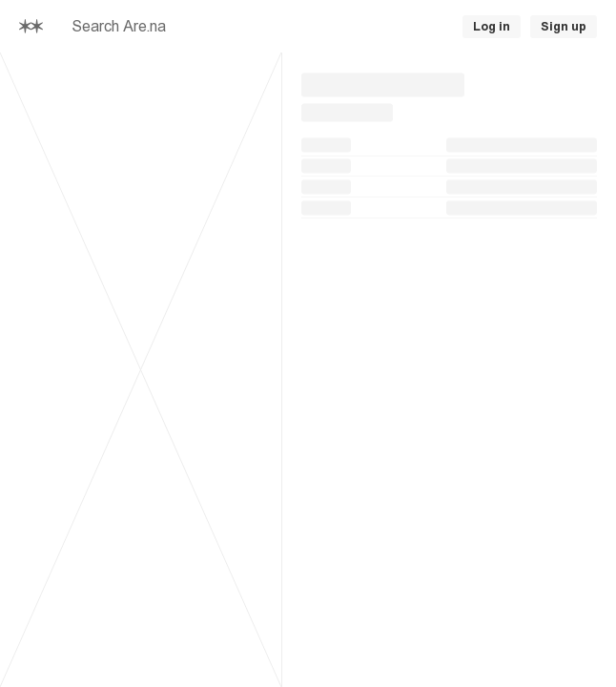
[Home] (31, 26)
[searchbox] (228, 27)
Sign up (564, 27)
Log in (492, 27)
